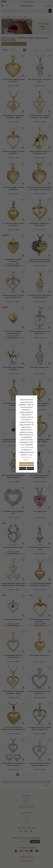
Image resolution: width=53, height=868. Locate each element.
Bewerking (35, 450)
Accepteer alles (26, 446)
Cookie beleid (31, 436)
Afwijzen (18, 450)
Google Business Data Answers (27, 441)
